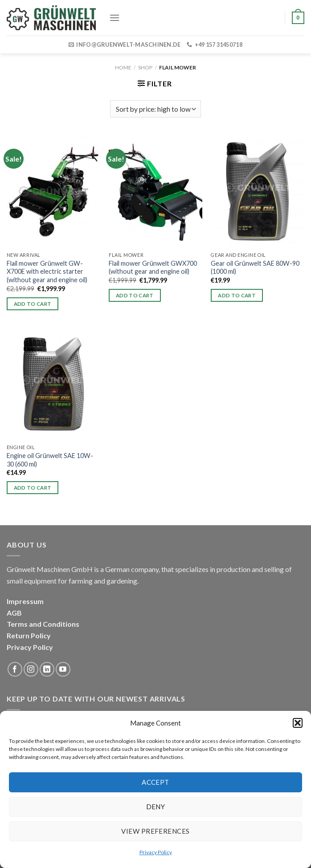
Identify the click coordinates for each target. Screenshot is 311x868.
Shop (145, 67)
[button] (298, 723)
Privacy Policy (156, 852)
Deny (156, 807)
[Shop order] (155, 109)
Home (123, 67)
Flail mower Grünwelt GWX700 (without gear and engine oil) (153, 268)
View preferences (155, 831)
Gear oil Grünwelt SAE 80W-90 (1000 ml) (255, 268)
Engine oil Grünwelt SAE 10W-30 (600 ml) (50, 460)
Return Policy (29, 635)
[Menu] (115, 18)
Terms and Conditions (43, 624)
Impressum (25, 601)
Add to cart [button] (33, 304)
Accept (155, 782)
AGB (14, 613)
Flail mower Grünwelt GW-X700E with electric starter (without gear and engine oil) (47, 272)
